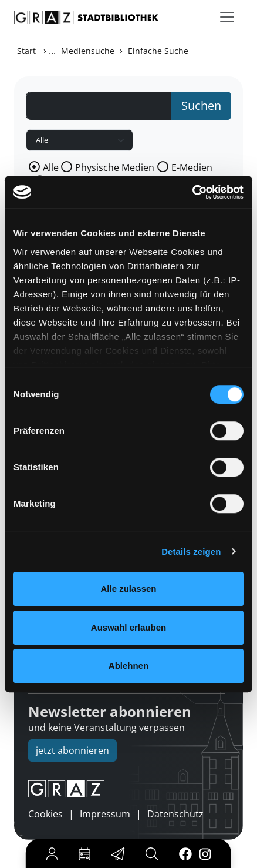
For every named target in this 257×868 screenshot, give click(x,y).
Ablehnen (128, 666)
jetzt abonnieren (72, 750)
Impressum (105, 814)
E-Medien (192, 167)
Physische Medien (115, 167)
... (52, 51)
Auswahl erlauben (128, 627)
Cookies (45, 814)
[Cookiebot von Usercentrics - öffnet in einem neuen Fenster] (192, 192)
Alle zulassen (128, 589)
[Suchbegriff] (99, 106)
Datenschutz (175, 814)
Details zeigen (191, 552)
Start (26, 51)
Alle (51, 167)
